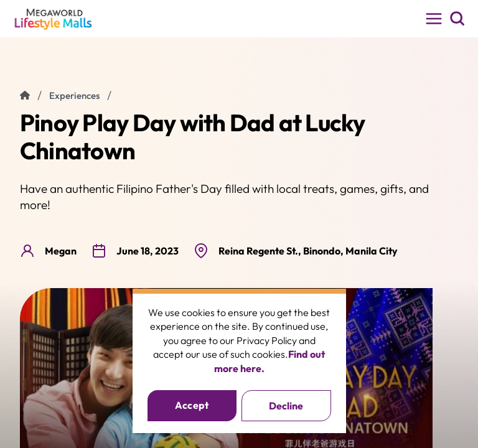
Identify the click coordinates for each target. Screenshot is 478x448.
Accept (192, 405)
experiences (74, 96)
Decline (286, 406)
